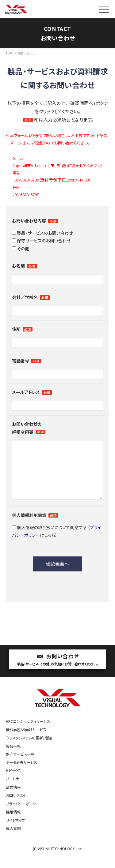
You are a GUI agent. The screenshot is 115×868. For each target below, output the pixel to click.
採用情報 (13, 824)
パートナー (14, 791)
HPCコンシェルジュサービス (28, 734)
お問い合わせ (57, 672)
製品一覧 (13, 758)
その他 (21, 249)
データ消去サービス (21, 775)
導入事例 (13, 841)
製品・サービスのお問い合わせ (42, 233)
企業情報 (13, 799)
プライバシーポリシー (23, 816)
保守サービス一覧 (20, 766)
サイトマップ (15, 832)
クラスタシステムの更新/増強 (29, 750)
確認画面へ (57, 576)
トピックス (13, 783)
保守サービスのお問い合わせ (41, 241)
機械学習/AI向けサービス (26, 742)
